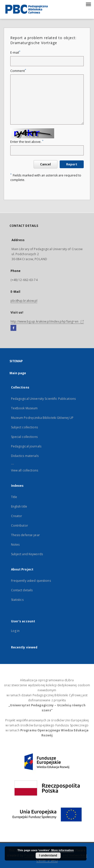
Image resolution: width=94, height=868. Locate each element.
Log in (15, 631)
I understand (48, 855)
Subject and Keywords (27, 554)
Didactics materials (25, 456)
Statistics (17, 600)
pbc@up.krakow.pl (24, 301)
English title (19, 506)
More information (62, 850)
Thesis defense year (25, 535)
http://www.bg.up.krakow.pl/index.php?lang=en (47, 321)
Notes (15, 545)
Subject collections (24, 427)
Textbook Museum (24, 408)
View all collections (25, 470)
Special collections (24, 437)
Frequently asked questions (31, 581)
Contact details (22, 590)
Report (72, 164)
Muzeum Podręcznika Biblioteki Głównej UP (42, 418)
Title (14, 497)
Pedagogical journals (26, 446)
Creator (17, 516)
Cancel (45, 164)
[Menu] (88, 4)
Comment (18, 71)
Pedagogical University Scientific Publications (43, 399)
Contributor (20, 525)
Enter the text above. (27, 142)
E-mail (15, 53)
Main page (18, 373)
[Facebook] (13, 328)
